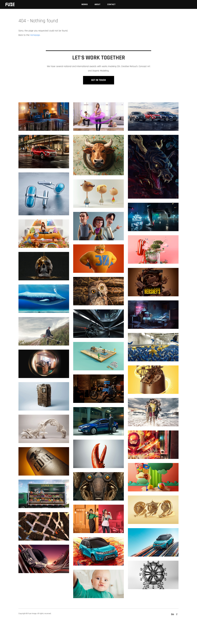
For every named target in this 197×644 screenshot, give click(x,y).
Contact (111, 4)
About (97, 4)
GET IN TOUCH (99, 93)
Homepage (35, 35)
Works (85, 4)
